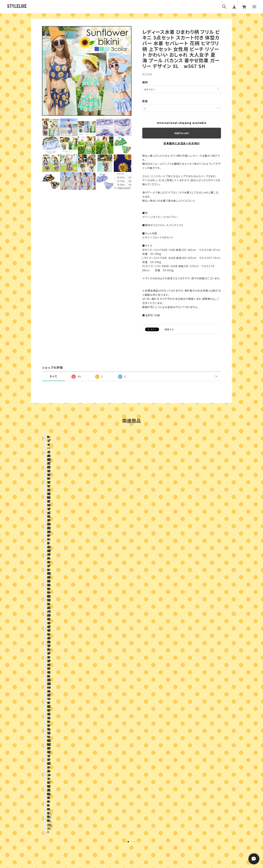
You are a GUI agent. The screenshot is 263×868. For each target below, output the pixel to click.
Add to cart (182, 133)
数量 (145, 101)
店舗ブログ (89, 616)
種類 (145, 82)
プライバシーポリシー (115, 839)
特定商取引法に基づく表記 (145, 839)
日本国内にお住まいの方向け (182, 143)
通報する (169, 329)
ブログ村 (143, 820)
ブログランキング (125, 820)
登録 (171, 789)
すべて (53, 376)
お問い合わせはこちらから (131, 724)
